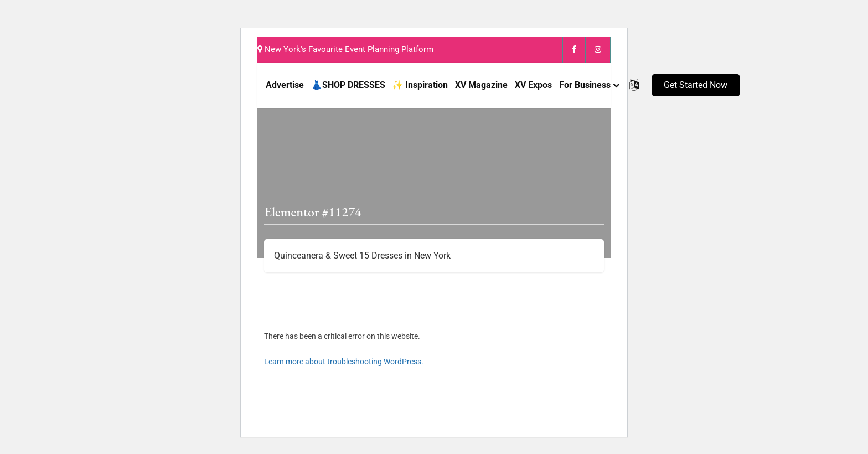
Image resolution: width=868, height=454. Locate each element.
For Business (585, 85)
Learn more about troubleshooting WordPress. (344, 362)
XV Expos (533, 85)
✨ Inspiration (420, 85)
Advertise (285, 85)
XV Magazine (481, 85)
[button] (696, 85)
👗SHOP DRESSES (348, 85)
